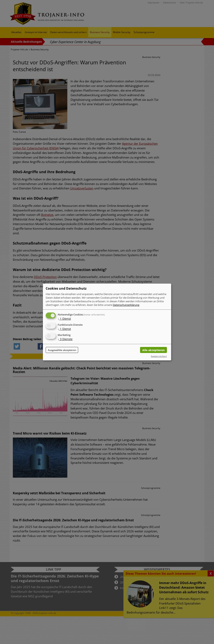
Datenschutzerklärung (126, 305)
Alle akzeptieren (153, 350)
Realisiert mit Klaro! (159, 356)
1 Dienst (64, 319)
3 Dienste (65, 339)
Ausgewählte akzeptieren (62, 350)
